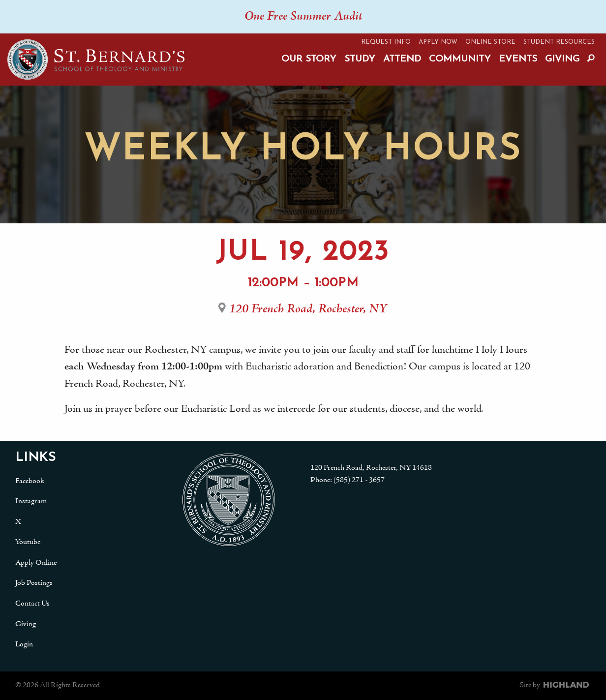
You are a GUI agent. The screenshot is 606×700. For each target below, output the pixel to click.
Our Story (309, 59)
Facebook (30, 481)
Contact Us (32, 604)
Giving (562, 59)
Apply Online (36, 563)
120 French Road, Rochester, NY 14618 (371, 468)
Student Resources (559, 42)
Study (360, 59)
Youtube (28, 542)
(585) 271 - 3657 (359, 480)
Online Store (490, 42)
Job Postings (34, 583)
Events (518, 59)
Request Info (386, 42)
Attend (402, 59)
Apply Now (438, 42)
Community (460, 59)
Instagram (31, 501)
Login (24, 644)
